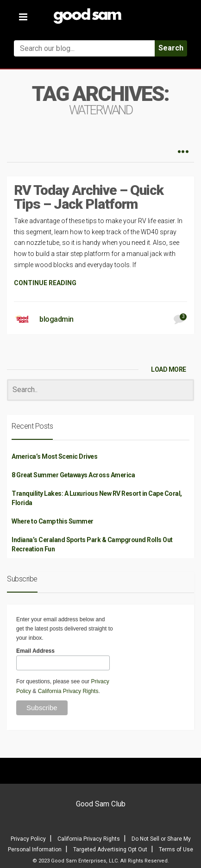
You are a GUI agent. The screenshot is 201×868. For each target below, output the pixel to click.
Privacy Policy (28, 839)
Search (171, 48)
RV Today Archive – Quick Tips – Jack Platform (89, 197)
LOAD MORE (169, 369)
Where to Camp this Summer (53, 521)
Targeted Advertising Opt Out (110, 849)
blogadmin (57, 319)
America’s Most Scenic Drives (54, 456)
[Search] (100, 390)
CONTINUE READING (45, 283)
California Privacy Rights (68, 691)
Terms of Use (176, 849)
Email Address (35, 651)
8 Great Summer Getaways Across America (73, 475)
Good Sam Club (101, 804)
